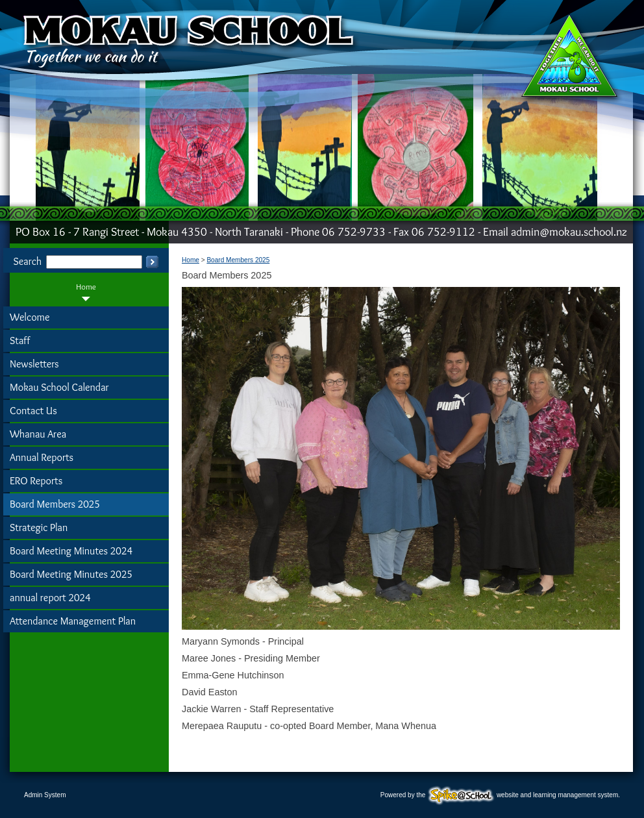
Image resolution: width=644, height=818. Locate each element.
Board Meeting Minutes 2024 (71, 551)
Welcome (30, 317)
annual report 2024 (50, 598)
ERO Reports (36, 481)
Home (86, 287)
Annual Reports (42, 457)
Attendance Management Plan (73, 621)
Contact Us (33, 411)
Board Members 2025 (55, 504)
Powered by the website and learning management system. (500, 795)
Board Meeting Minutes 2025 (71, 574)
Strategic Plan (39, 527)
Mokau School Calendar (59, 387)
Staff (20, 341)
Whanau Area (38, 434)
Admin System (45, 795)
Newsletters (34, 364)
